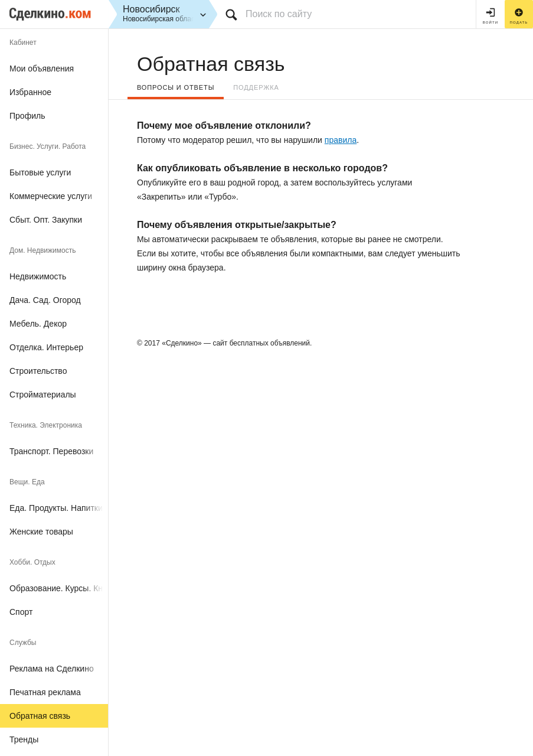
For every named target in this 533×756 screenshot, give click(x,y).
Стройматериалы (43, 395)
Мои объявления (42, 69)
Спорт (21, 612)
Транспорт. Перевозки (51, 451)
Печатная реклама (45, 692)
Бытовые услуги (40, 172)
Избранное (30, 92)
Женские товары (41, 532)
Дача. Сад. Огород (45, 300)
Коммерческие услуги (51, 196)
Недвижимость (38, 276)
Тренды (24, 739)
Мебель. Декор (38, 324)
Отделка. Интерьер (46, 347)
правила (341, 140)
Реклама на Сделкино (52, 669)
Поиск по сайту (279, 14)
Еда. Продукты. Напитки (56, 508)
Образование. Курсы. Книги (59, 588)
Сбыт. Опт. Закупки (46, 220)
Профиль (27, 116)
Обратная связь (40, 716)
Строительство (38, 371)
